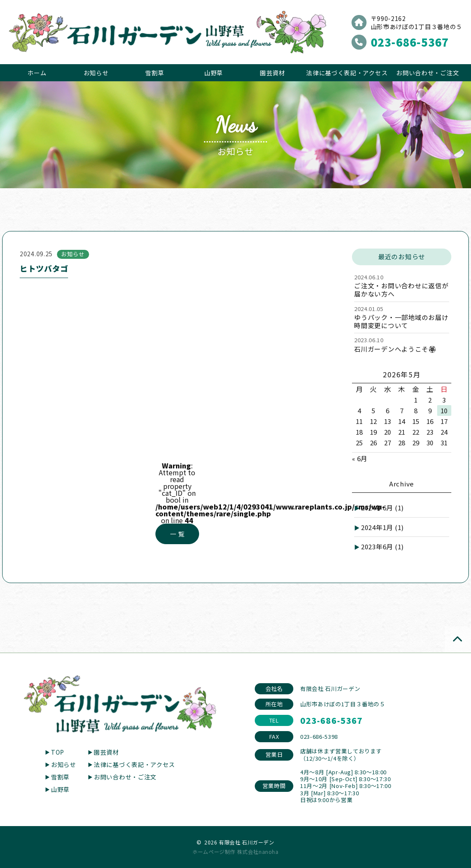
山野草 (214, 73)
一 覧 (177, 534)
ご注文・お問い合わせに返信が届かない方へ (401, 290)
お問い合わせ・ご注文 (428, 73)
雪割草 (155, 73)
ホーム (37, 73)
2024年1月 (382, 527)
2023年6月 (382, 547)
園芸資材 (273, 73)
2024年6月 (382, 508)
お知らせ (96, 73)
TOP (58, 752)
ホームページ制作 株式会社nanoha (235, 852)
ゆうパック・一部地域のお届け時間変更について (401, 321)
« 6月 (360, 458)
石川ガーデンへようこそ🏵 (395, 349)
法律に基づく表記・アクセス (347, 73)
